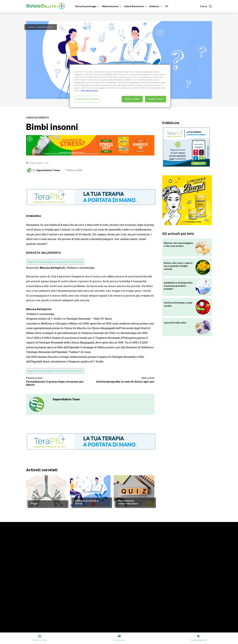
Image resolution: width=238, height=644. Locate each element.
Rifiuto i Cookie (132, 99)
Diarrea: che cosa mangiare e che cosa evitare (178, 244)
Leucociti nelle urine (175, 323)
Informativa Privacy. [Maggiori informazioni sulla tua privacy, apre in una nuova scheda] (90, 91)
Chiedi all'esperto (45, 27)
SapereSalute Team (48, 170)
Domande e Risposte (129, 494)
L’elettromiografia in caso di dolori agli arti (125, 382)
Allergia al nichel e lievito (86, 502)
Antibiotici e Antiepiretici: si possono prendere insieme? (178, 286)
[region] (120, 86)
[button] (206, 6)
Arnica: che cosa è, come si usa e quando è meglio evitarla (178, 266)
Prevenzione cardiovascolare (128, 502)
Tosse (34, 503)
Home (31, 27)
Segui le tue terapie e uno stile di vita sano (55, 262)
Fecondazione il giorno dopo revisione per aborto (55, 383)
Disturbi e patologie (42, 497)
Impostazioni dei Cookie (87, 99)
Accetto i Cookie (155, 99)
